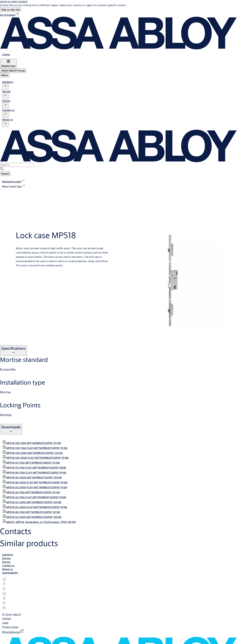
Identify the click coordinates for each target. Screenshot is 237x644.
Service (6, 91)
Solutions (8, 82)
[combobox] (17, 165)
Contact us (8, 110)
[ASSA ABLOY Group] (13, 70)
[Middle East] (8, 63)
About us (7, 119)
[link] (10, 15)
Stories (6, 101)
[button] (11, 10)
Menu (5, 75)
